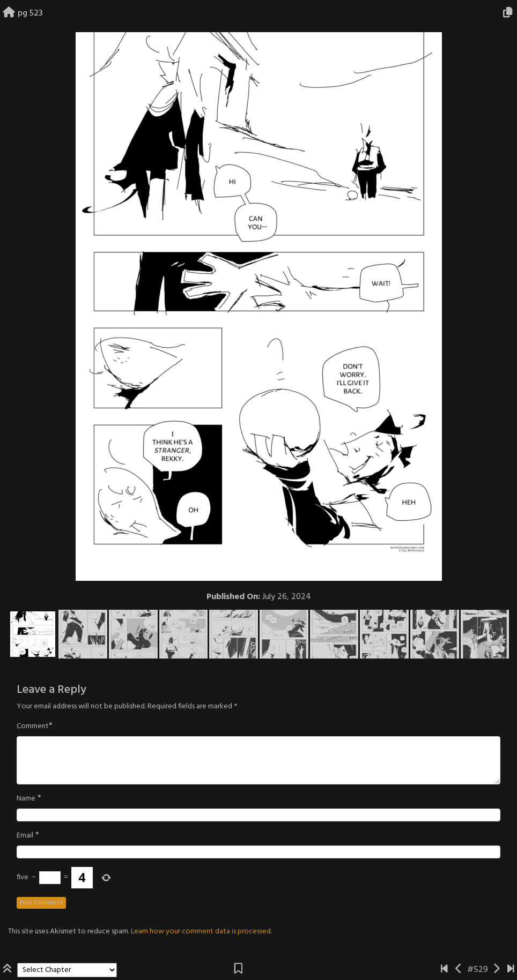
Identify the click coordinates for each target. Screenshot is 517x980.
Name (26, 799)
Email (25, 836)
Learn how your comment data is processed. (201, 932)
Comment (33, 727)
